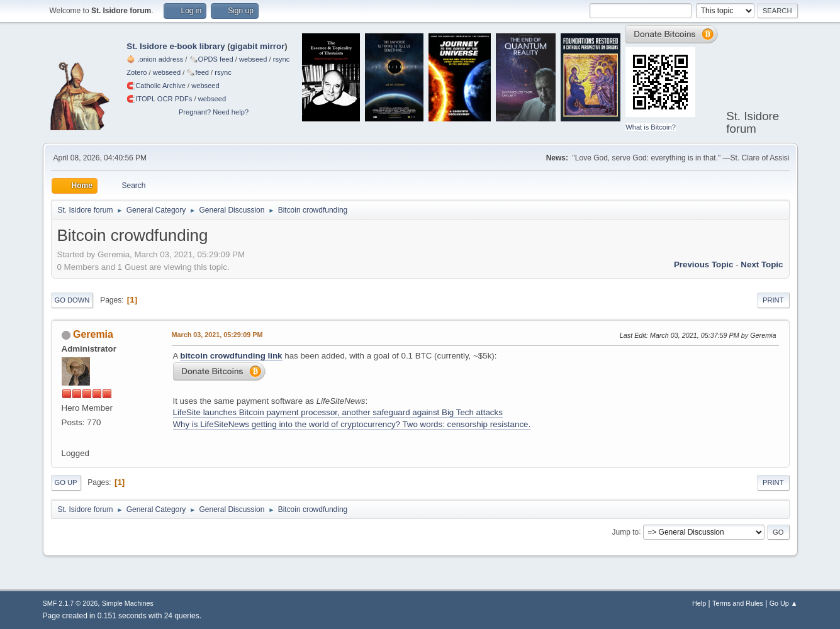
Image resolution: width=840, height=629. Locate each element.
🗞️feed (198, 72)
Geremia (93, 334)
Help (699, 603)
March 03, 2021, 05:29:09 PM (217, 335)
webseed (253, 59)
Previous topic (704, 264)
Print (773, 300)
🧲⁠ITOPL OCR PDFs (159, 99)
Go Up (66, 482)
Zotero (137, 72)
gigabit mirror (258, 46)
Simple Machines (128, 603)
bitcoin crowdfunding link (231, 356)
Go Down (72, 300)
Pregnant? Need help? (214, 112)
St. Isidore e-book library (176, 46)
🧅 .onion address (155, 59)
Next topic (762, 264)
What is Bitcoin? (651, 127)
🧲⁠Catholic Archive (156, 86)
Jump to (626, 532)
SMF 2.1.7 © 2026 (70, 603)
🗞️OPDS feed (211, 59)
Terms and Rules (738, 603)
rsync (282, 59)
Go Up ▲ (784, 603)
